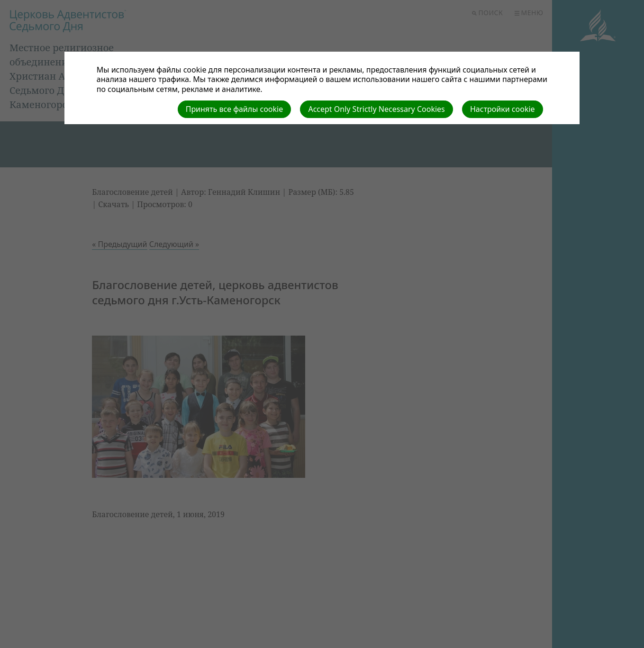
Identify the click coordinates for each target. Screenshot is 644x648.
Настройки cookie (503, 109)
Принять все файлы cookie (235, 109)
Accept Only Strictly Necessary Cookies (376, 109)
